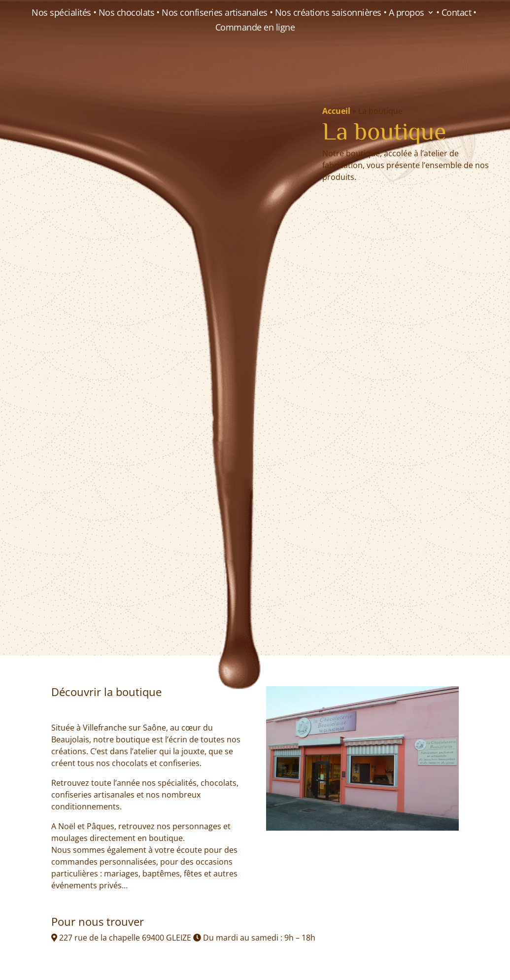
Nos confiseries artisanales (215, 14)
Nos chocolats (127, 14)
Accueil (336, 111)
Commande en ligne (255, 28)
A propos (407, 14)
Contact (457, 14)
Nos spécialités (61, 14)
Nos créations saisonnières (328, 14)
